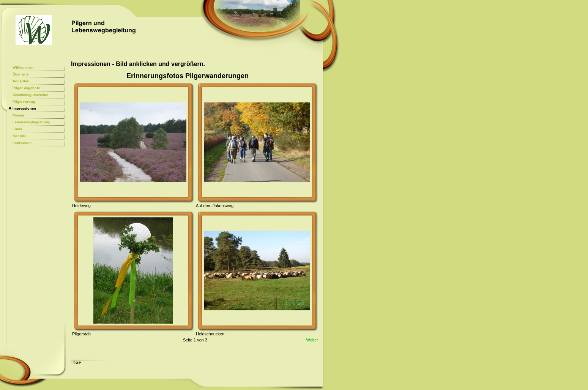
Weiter (312, 340)
